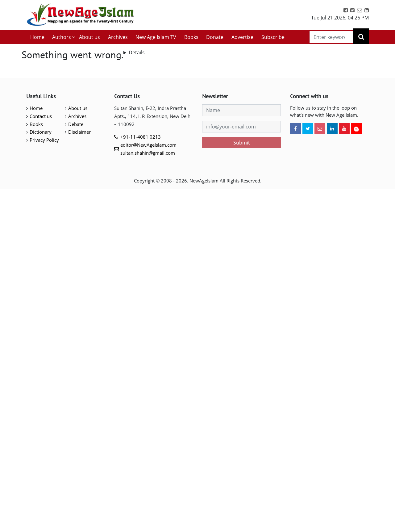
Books (191, 37)
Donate (215, 37)
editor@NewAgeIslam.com (148, 145)
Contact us (41, 116)
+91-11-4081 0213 (141, 137)
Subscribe (273, 37)
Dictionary (41, 132)
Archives (118, 37)
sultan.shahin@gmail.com (148, 153)
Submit (242, 143)
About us (89, 37)
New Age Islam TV (156, 37)
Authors (62, 37)
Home (37, 37)
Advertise (242, 37)
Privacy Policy (44, 140)
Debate (76, 124)
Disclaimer (79, 132)
